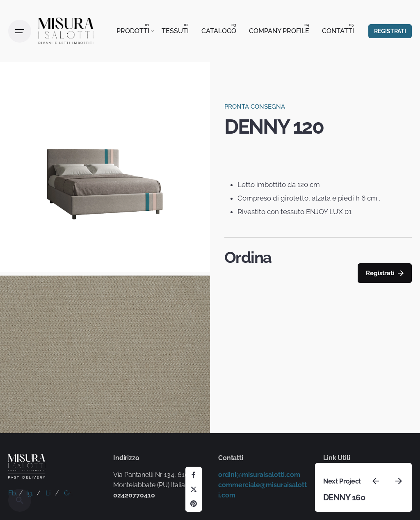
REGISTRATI (390, 31)
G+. (68, 493)
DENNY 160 (344, 497)
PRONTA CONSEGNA (255, 107)
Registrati (385, 273)
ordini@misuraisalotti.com (259, 475)
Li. (49, 493)
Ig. (30, 493)
